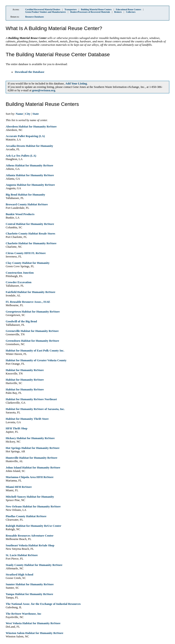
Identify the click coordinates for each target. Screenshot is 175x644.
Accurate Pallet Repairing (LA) (25, 136)
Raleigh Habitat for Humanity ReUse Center (33, 526)
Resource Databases (35, 17)
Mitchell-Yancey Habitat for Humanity (30, 497)
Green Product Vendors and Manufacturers (46, 12)
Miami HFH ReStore (19, 487)
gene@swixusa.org (44, 90)
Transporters (71, 9)
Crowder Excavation (19, 282)
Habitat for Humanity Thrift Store (27, 419)
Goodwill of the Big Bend (21, 321)
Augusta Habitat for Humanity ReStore (30, 185)
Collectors (131, 12)
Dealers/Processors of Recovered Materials (90, 12)
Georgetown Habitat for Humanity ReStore (33, 312)
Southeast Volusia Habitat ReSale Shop (30, 545)
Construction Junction (20, 273)
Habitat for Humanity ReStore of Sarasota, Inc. (35, 409)
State (36, 114)
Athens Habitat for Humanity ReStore (30, 165)
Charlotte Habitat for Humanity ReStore (31, 243)
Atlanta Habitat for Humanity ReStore (30, 175)
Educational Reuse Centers (129, 9)
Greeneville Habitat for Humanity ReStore (32, 331)
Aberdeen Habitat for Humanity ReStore (31, 127)
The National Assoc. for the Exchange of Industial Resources (43, 604)
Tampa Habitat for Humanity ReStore (29, 594)
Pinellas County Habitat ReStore (26, 516)
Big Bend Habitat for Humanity (25, 195)
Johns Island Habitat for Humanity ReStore (33, 468)
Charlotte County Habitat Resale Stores (30, 234)
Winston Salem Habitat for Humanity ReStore (35, 633)
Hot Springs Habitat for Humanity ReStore (33, 448)
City (28, 114)
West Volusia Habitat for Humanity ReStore (33, 623)
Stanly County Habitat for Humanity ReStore (34, 565)
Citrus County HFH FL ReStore (26, 253)
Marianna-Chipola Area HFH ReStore (30, 477)
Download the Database (30, 72)
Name (19, 114)
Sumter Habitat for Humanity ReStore (30, 584)
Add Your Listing (76, 84)
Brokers (118, 12)
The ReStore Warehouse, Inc (23, 614)
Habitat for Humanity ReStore (25, 370)
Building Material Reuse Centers (96, 9)
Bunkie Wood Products (20, 214)
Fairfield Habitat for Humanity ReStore (31, 292)
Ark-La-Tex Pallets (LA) (21, 156)
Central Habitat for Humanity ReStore (30, 224)
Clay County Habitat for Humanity (28, 263)
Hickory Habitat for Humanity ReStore (30, 438)
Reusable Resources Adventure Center (30, 536)
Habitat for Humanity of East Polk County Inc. (35, 351)
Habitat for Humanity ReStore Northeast (31, 399)
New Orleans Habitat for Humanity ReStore (33, 507)
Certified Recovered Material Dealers (43, 9)
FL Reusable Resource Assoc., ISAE (28, 302)
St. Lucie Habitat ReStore (22, 555)
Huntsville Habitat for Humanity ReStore (31, 458)
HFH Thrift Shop (17, 428)
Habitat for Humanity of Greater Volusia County (36, 360)
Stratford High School (19, 575)
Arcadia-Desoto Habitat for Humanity (29, 146)
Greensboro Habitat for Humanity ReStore (32, 341)
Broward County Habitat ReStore (27, 204)
